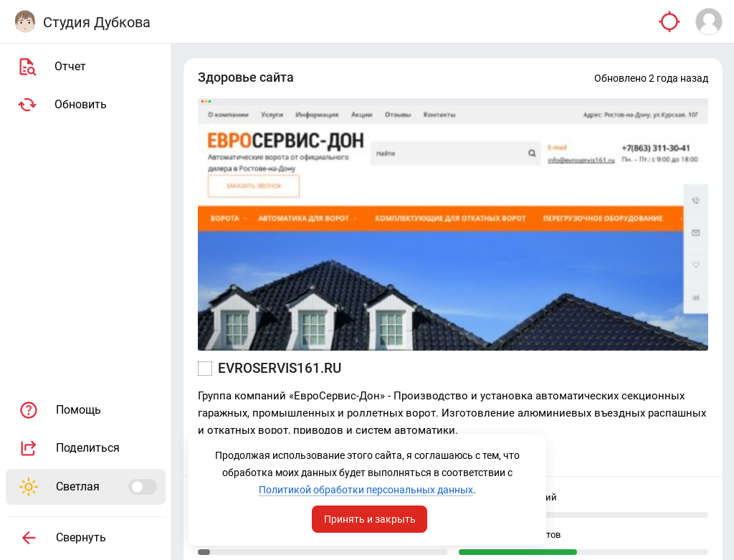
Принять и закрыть (370, 519)
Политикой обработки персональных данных (366, 490)
